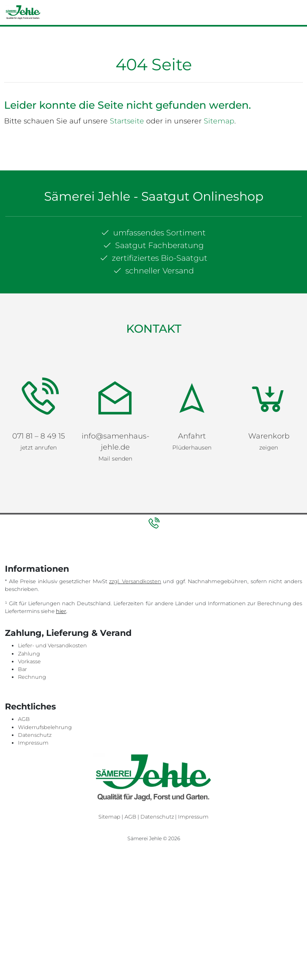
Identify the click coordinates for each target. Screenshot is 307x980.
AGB (24, 719)
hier (61, 611)
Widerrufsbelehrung (45, 727)
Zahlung (29, 654)
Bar (22, 669)
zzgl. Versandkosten (135, 581)
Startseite (127, 121)
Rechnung (32, 677)
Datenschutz (35, 735)
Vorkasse (29, 661)
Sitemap (219, 121)
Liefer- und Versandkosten (52, 646)
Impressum (33, 743)
